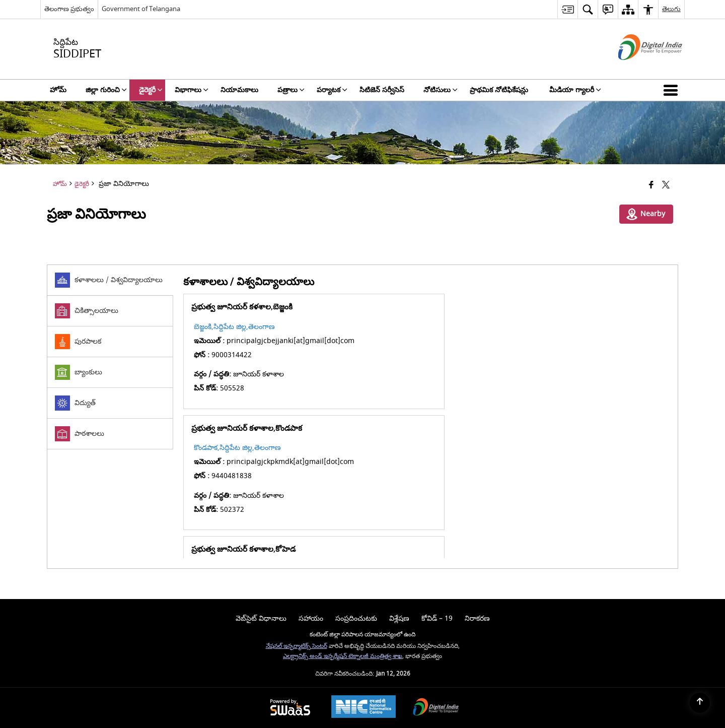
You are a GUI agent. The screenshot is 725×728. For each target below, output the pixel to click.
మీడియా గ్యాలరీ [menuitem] (575, 90)
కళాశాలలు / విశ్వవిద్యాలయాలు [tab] (109, 280)
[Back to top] (700, 703)
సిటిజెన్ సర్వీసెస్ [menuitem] (382, 90)
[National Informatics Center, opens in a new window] (364, 708)
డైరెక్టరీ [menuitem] (151, 90)
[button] (673, 90)
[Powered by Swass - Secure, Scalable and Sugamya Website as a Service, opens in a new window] (290, 708)
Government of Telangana (141, 9)
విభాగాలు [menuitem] (192, 90)
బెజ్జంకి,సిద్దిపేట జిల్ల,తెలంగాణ (234, 327)
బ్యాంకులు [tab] (79, 372)
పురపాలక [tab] (78, 342)
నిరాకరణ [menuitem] (477, 618)
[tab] (110, 280)
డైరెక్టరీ (82, 184)
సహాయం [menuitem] (311, 618)
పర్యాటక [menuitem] (332, 90)
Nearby (645, 214)
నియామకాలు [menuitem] (239, 90)
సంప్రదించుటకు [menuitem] (356, 618)
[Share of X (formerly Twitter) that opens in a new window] (666, 186)
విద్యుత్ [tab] (75, 403)
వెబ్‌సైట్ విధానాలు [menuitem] (261, 618)
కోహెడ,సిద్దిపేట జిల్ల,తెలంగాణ (235, 448)
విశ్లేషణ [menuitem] (399, 618)
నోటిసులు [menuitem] (441, 90)
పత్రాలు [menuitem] (291, 90)
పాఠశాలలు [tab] (80, 434)
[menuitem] (567, 9)
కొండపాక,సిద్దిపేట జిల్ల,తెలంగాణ (480, 327)
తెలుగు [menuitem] (671, 9)
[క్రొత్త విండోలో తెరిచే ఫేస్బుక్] (651, 186)
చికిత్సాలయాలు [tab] (87, 311)
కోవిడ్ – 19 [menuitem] (437, 618)
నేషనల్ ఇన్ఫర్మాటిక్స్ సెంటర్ (297, 646)
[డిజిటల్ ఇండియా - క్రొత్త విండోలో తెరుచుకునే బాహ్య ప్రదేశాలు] (638, 69)
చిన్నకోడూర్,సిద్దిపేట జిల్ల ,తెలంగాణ (484, 448)
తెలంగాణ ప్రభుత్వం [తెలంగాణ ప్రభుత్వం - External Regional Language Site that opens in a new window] (69, 9)
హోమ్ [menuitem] (58, 90)
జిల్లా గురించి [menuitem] (106, 90)
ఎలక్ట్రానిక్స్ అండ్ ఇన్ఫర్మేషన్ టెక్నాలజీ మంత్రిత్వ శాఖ (343, 656)
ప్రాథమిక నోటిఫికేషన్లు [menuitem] (500, 90)
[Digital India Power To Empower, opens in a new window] (436, 708)
